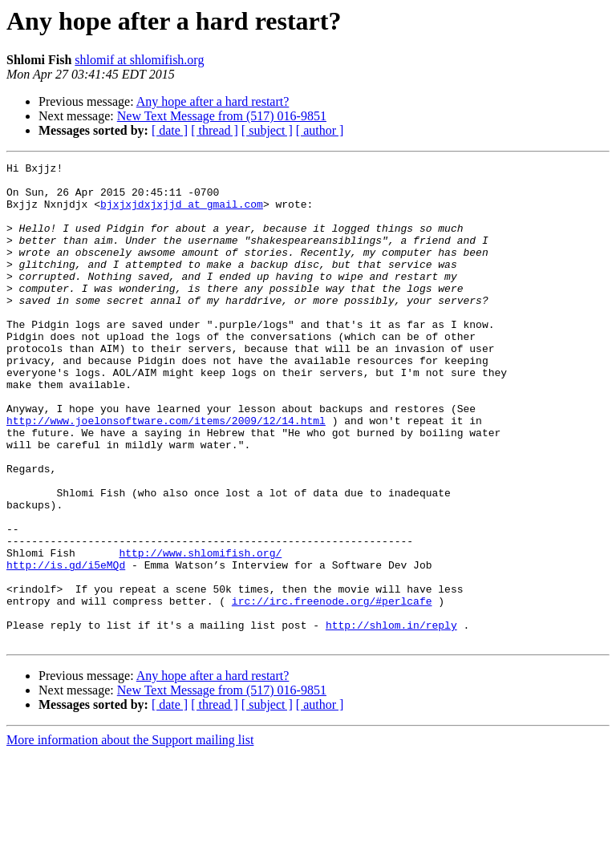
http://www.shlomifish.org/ (200, 632)
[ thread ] (215, 130)
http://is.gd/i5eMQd (66, 646)
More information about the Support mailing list (130, 836)
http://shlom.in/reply (391, 718)
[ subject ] (267, 130)
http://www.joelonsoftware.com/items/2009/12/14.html (166, 473)
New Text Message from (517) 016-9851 (222, 116)
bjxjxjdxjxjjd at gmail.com (182, 213)
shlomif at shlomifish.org (139, 60)
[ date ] (170, 130)
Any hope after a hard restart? (213, 101)
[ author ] (320, 130)
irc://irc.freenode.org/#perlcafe (332, 690)
